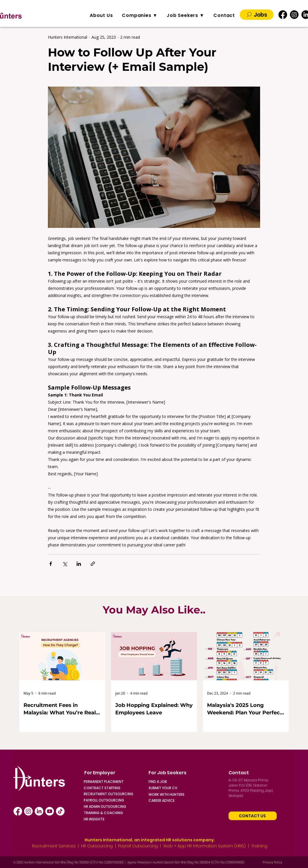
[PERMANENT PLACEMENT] (107, 782)
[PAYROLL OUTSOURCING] (116, 800)
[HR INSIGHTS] (116, 819)
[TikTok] (60, 811)
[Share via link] (93, 564)
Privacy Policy (272, 862)
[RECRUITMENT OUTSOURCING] (116, 794)
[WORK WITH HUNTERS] (181, 794)
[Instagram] (294, 15)
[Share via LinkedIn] (79, 564)
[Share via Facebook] (51, 564)
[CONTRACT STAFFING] (107, 788)
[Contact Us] (253, 816)
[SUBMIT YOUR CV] (172, 788)
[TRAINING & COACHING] (116, 813)
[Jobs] (257, 15)
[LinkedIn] (39, 811)
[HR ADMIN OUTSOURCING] (116, 807)
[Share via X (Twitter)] (65, 564)
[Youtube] (50, 811)
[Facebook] (283, 15)
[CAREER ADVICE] (181, 800)
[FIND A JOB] (172, 782)
